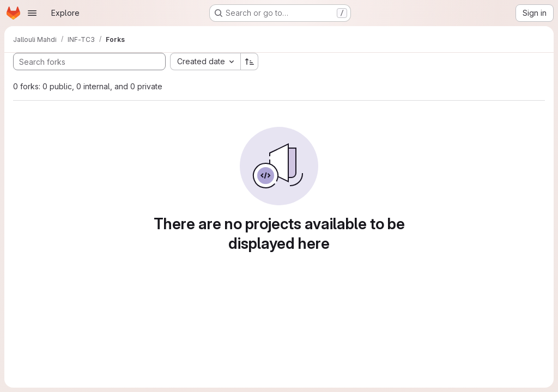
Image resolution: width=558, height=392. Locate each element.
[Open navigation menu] (32, 13)
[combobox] (205, 62)
